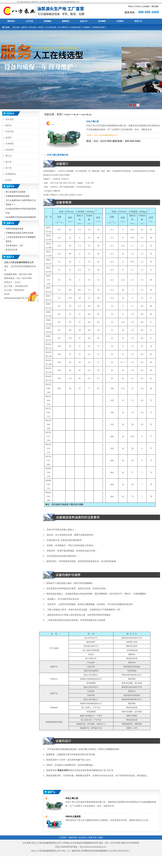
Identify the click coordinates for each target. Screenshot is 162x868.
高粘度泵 (10, 150)
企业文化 (83, 837)
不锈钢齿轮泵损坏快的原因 (18, 196)
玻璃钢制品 (11, 174)
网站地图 (155, 6)
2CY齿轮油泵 (51, 27)
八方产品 (29, 21)
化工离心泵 (79, 820)
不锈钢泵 (86, 27)
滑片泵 (9, 168)
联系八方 (138, 21)
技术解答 (102, 21)
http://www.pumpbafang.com (93, 847)
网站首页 (11, 21)
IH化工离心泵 (86, 115)
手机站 (130, 6)
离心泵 (76, 115)
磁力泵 (9, 162)
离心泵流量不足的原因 (16, 192)
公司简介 (120, 21)
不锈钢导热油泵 (98, 27)
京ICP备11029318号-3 (120, 851)
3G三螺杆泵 (63, 27)
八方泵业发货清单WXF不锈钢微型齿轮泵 (21, 239)
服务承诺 (73, 837)
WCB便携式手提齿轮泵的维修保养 (21, 217)
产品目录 (67, 115)
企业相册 (145, 6)
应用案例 (47, 21)
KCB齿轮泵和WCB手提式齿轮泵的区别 (21, 211)
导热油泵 (33, 27)
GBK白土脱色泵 (73, 816)
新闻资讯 (66, 21)
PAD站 (137, 6)
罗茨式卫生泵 (12, 250)
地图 (100, 837)
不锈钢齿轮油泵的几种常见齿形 (19, 233)
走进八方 (84, 21)
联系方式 (92, 837)
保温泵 (41, 27)
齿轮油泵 (16, 27)
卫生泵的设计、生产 (15, 246)
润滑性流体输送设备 (15, 229)
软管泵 (9, 180)
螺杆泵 (24, 27)
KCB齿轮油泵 (75, 27)
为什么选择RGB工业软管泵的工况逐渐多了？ (21, 202)
